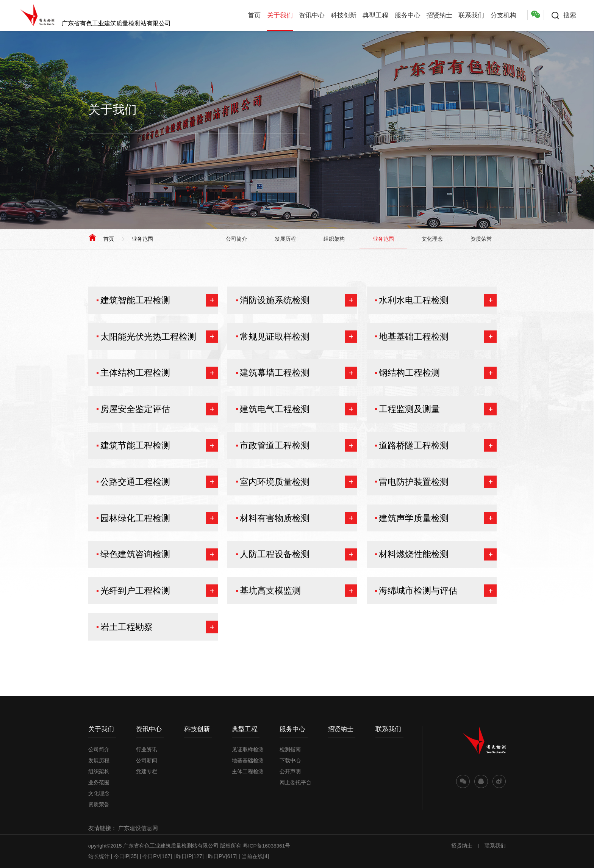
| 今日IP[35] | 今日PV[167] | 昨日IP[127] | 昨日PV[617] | (176, 856)
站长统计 (99, 856)
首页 (254, 15)
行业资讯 (147, 749)
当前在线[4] (255, 856)
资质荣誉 (481, 239)
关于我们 (280, 15)
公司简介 (236, 239)
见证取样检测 (248, 749)
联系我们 (471, 15)
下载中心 (290, 760)
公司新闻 (147, 760)
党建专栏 (147, 771)
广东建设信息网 (138, 828)
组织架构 (334, 239)
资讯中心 (312, 15)
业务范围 (142, 239)
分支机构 (503, 15)
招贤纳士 (439, 15)
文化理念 (432, 239)
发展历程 (285, 239)
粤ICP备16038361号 (267, 846)
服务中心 (408, 15)
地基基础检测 (248, 760)
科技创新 (344, 15)
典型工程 (375, 15)
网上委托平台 (295, 782)
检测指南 (290, 749)
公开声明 (290, 771)
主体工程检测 (248, 771)
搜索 (570, 15)
